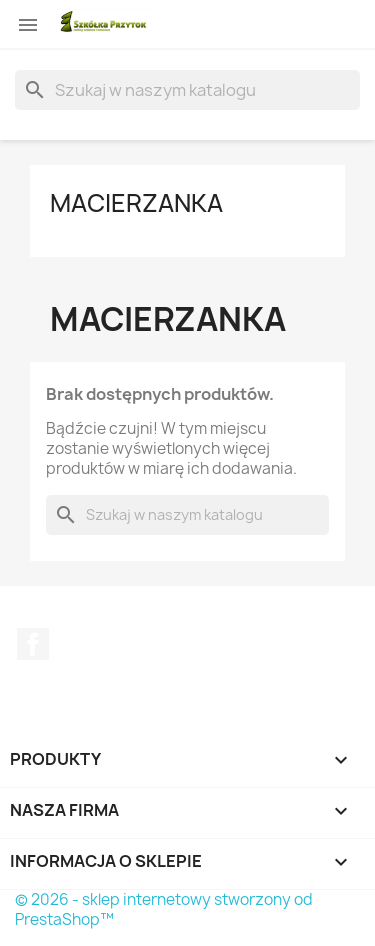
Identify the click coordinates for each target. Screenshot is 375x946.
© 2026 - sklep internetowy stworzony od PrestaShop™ (164, 909)
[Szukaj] (187, 90)
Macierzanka (136, 203)
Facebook (33, 644)
